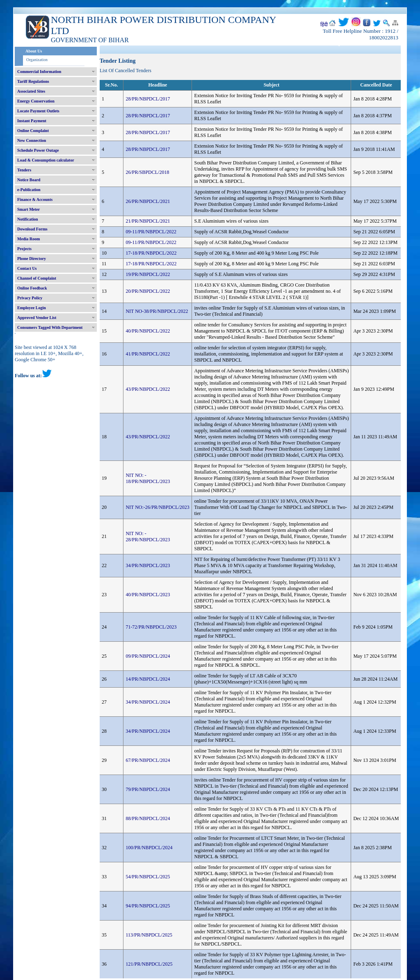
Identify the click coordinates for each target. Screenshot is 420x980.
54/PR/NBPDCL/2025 (148, 877)
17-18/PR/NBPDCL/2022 (151, 253)
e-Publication (29, 190)
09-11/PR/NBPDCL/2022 (151, 232)
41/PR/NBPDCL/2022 (148, 354)
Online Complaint (33, 131)
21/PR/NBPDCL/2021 (148, 221)
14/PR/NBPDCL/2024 (148, 679)
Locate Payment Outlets (38, 111)
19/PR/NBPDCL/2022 (148, 274)
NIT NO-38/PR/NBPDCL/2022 (157, 311)
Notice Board (29, 180)
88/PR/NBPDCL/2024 (148, 818)
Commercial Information (39, 72)
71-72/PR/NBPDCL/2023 (151, 627)
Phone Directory (32, 259)
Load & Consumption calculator (46, 160)
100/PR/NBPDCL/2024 (149, 848)
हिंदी (324, 25)
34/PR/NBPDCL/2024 (148, 702)
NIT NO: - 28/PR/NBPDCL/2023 (148, 537)
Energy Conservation (36, 101)
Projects (24, 249)
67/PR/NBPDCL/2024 (148, 760)
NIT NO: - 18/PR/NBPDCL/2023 (148, 478)
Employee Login (32, 308)
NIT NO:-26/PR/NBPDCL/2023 (157, 507)
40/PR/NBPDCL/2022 (148, 331)
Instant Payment (32, 121)
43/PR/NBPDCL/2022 (148, 389)
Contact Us (27, 268)
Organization (37, 60)
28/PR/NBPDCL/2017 (148, 99)
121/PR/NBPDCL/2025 (149, 964)
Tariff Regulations (33, 81)
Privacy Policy (30, 298)
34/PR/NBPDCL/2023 (148, 565)
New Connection (32, 140)
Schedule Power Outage (38, 150)
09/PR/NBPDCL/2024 (148, 656)
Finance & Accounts (35, 199)
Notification (28, 219)
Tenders (24, 170)
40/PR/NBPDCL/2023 (148, 595)
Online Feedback (32, 288)
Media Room (29, 239)
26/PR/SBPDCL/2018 (147, 172)
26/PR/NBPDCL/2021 (148, 201)
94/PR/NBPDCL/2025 (148, 906)
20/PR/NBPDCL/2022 (148, 291)
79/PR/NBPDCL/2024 (148, 789)
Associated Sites (31, 91)
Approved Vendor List (37, 318)
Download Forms (32, 229)
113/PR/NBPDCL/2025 (149, 935)
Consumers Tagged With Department (50, 327)
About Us (34, 51)
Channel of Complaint (37, 278)
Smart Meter (29, 209)
